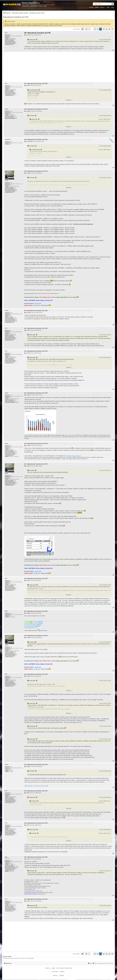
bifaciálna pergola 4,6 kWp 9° (74, 456)
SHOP (97, 7)
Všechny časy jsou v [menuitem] (105, 963)
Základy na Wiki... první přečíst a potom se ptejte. (36, 786)
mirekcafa (31, 958)
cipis (6, 857)
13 (104, 29)
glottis (31, 40)
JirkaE (7, 180)
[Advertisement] (58, 67)
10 (95, 29)
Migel (6, 611)
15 (109, 29)
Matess (7, 765)
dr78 (6, 33)
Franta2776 (32, 90)
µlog (113, 7)
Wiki (108, 7)
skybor (7, 393)
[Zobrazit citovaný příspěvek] (37, 40)
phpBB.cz (62, 972)
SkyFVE (26, 435)
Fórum (91, 7)
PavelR (7, 311)
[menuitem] (24, 13)
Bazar (102, 7)
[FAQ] (90, 963)
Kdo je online (7, 956)
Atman (7, 443)
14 (106, 29)
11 (98, 29)
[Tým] (95, 963)
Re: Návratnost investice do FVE (37, 33)
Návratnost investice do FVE (16, 17)
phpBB (53, 968)
